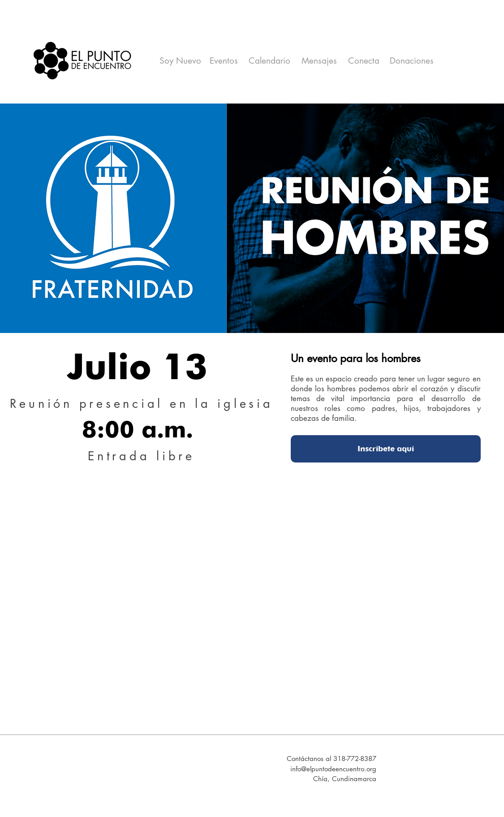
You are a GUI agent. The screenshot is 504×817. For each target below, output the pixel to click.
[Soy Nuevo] (181, 61)
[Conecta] (364, 61)
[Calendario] (270, 61)
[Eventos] (224, 61)
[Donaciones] (412, 61)
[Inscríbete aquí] (386, 449)
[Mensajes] (319, 61)
